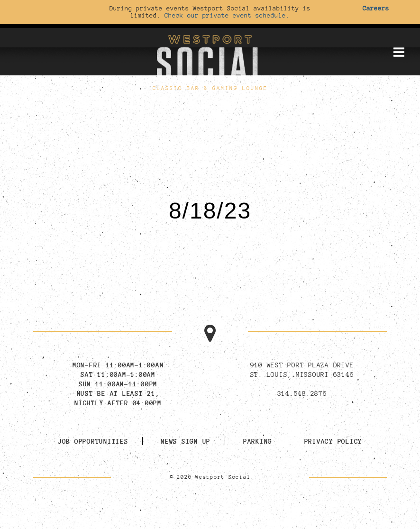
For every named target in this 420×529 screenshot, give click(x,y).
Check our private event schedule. (227, 15)
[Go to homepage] (210, 56)
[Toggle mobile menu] (399, 52)
